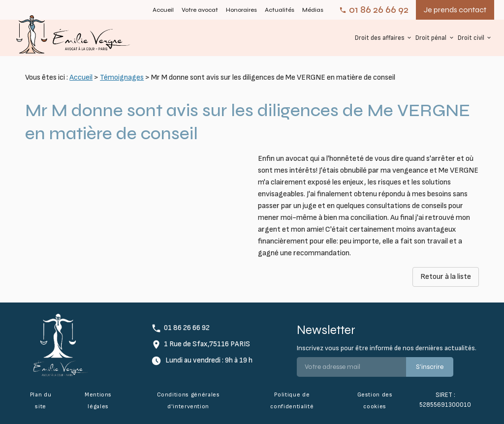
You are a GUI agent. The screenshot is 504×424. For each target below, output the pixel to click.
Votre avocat (200, 10)
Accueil (163, 10)
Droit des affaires (380, 38)
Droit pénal (431, 38)
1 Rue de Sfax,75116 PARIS (207, 344)
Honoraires (241, 10)
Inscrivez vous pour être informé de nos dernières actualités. (387, 348)
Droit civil (471, 38)
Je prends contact (455, 10)
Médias (313, 10)
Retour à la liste (446, 277)
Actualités (280, 10)
